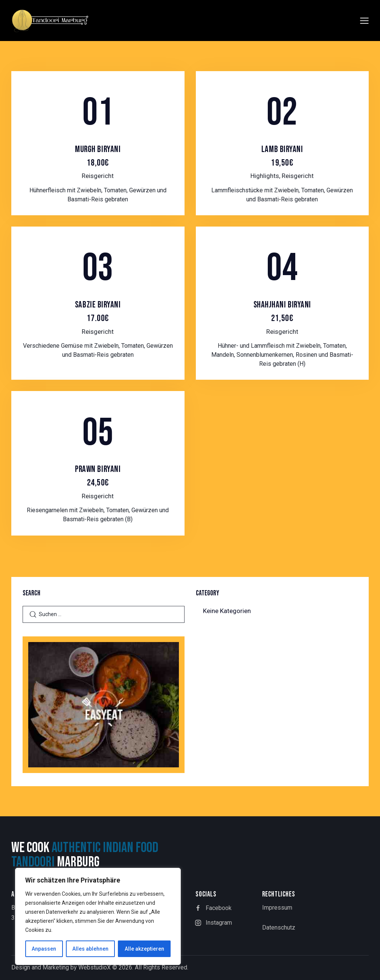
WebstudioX (95, 967)
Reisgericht (98, 176)
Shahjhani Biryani (282, 312)
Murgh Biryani (98, 156)
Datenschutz (279, 927)
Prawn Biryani (98, 476)
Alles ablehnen (90, 949)
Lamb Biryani (282, 156)
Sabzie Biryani (98, 312)
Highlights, (266, 176)
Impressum (277, 908)
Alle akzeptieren (144, 949)
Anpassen (44, 949)
